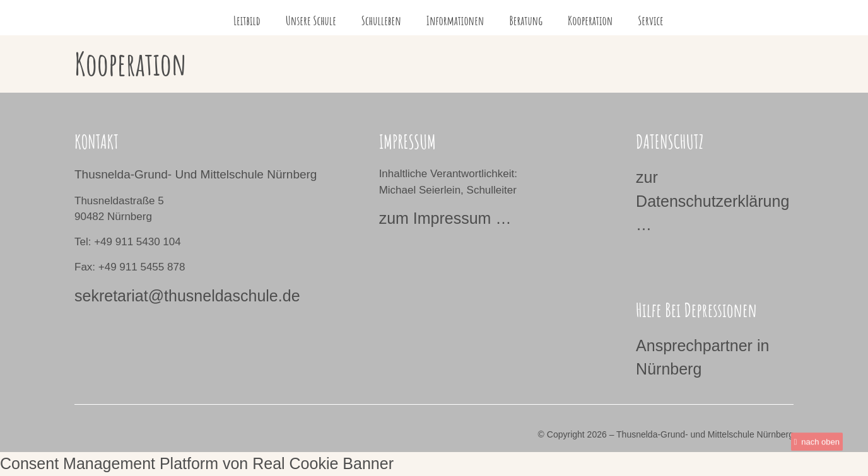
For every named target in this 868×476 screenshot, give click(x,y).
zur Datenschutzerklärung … (713, 201)
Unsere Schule (311, 20)
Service (651, 20)
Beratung (526, 20)
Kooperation (590, 20)
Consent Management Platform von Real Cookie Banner (197, 463)
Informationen (455, 20)
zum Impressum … (445, 218)
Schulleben (381, 20)
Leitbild (247, 20)
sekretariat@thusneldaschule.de (187, 296)
